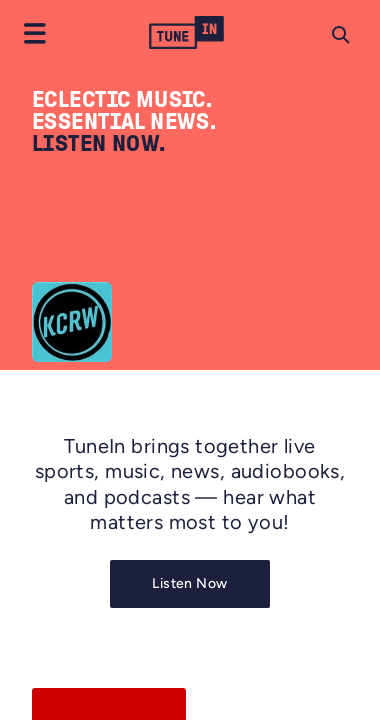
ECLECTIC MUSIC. (122, 99)
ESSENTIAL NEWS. (124, 121)
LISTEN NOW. (99, 143)
